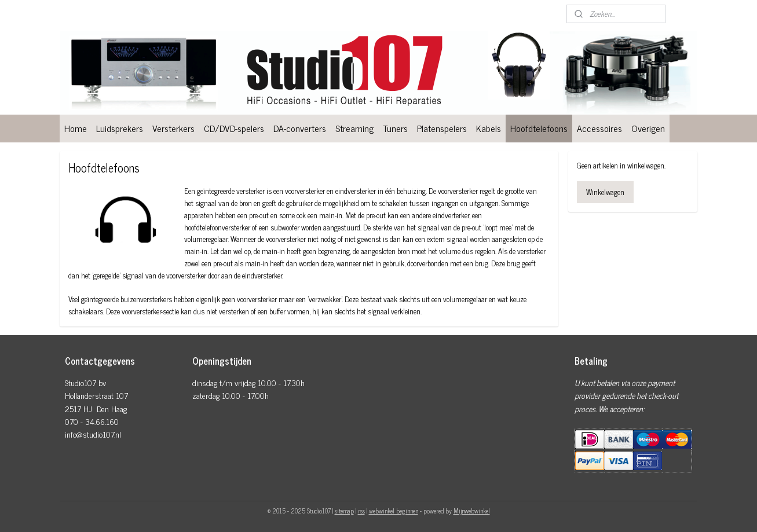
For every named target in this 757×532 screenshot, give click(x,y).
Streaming (354, 128)
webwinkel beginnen (394, 511)
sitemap (344, 511)
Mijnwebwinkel (472, 511)
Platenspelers (442, 128)
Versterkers (173, 128)
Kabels (489, 128)
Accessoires (599, 128)
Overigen (648, 128)
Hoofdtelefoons (539, 128)
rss (361, 511)
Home (76, 128)
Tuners (395, 128)
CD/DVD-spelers (234, 128)
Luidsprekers (120, 128)
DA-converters (300, 128)
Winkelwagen (605, 192)
